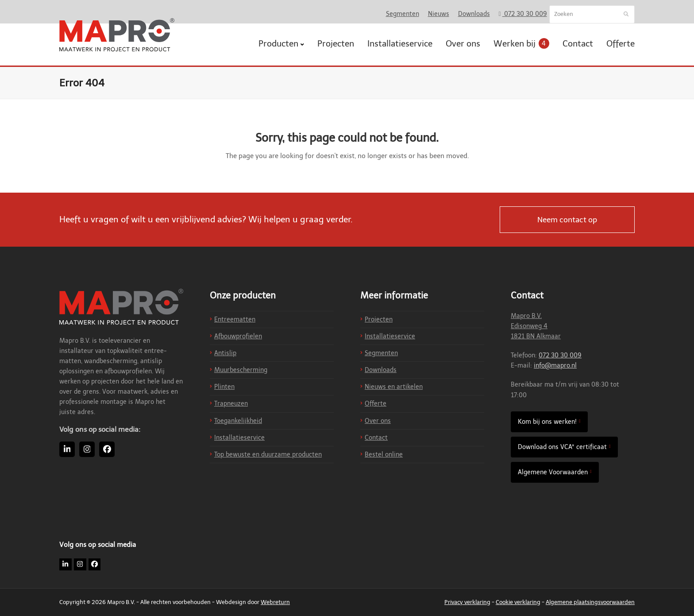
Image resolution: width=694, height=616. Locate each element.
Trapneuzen (231, 404)
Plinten (224, 387)
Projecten (379, 320)
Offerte (376, 404)
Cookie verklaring (518, 602)
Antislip (225, 353)
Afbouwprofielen (238, 336)
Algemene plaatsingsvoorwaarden (590, 602)
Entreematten (235, 320)
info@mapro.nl (555, 366)
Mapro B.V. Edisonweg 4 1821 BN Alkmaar (536, 326)
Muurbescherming (241, 370)
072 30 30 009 (560, 355)
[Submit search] (626, 15)
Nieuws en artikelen (394, 387)
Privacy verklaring (467, 602)
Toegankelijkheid (238, 421)
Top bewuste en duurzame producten (268, 455)
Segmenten (381, 353)
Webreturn (275, 602)
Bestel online (384, 455)
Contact (376, 438)
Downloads (381, 370)
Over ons (378, 421)
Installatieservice (239, 438)
